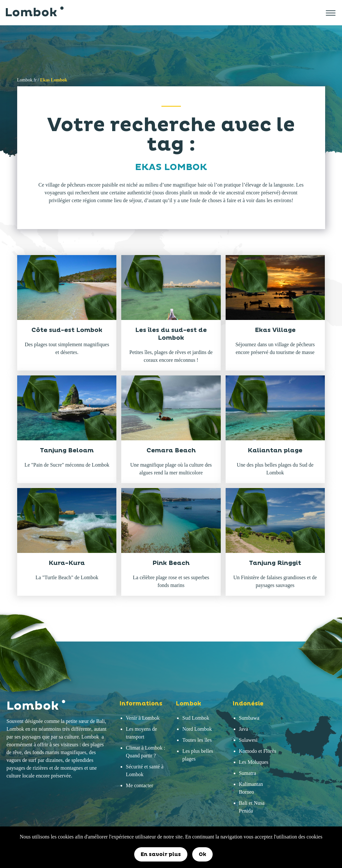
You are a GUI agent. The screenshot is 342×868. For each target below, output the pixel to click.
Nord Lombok (197, 729)
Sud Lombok (196, 718)
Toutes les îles (197, 740)
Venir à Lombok (143, 718)
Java (243, 729)
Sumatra (248, 773)
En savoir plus (161, 854)
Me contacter (139, 785)
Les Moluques (254, 762)
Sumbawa (249, 718)
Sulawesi (248, 740)
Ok (202, 854)
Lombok (33, 13)
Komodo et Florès (258, 751)
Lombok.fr (27, 80)
